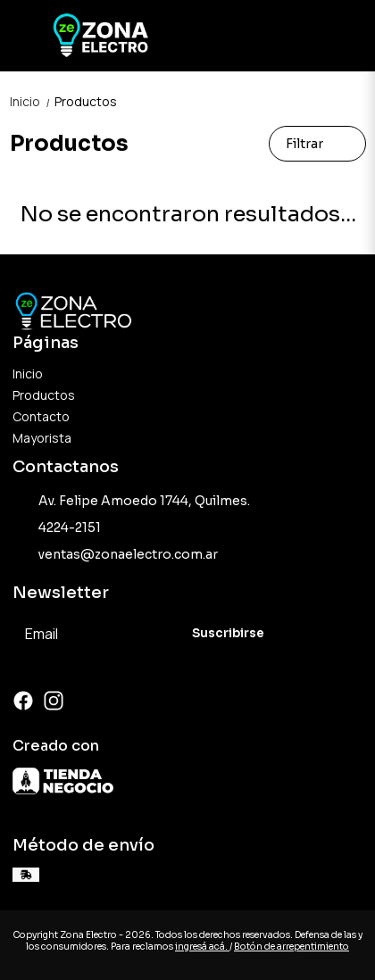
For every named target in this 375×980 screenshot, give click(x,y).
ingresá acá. (202, 947)
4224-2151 (57, 528)
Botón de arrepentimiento (292, 947)
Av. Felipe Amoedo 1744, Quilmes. (131, 502)
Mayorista (42, 438)
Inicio (32, 101)
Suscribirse (228, 633)
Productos (86, 101)
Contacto (41, 416)
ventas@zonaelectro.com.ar (115, 555)
